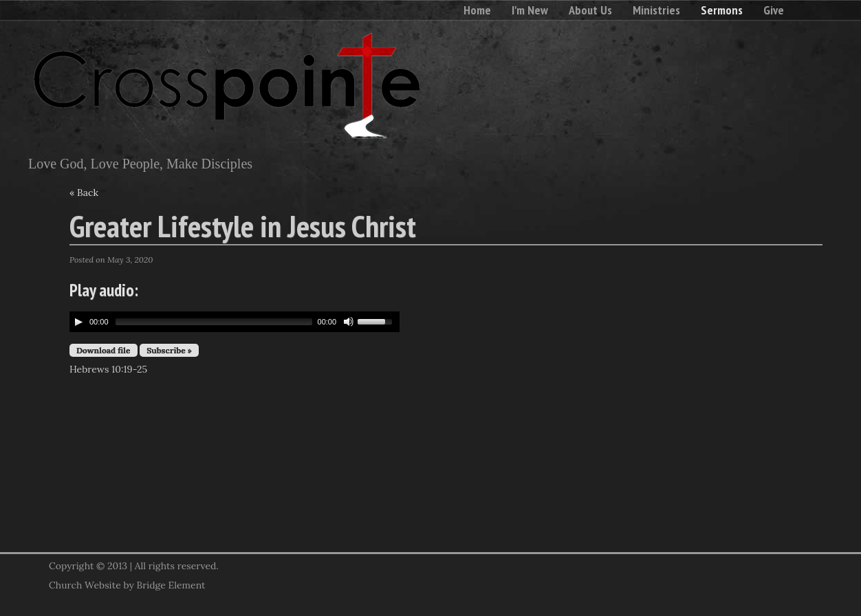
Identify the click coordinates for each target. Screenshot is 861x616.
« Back (84, 192)
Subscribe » (169, 350)
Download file (103, 350)
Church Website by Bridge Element (127, 585)
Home (477, 10)
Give (774, 10)
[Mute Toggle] (349, 322)
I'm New (530, 10)
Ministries (656, 10)
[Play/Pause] (78, 322)
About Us (590, 10)
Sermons (722, 10)
